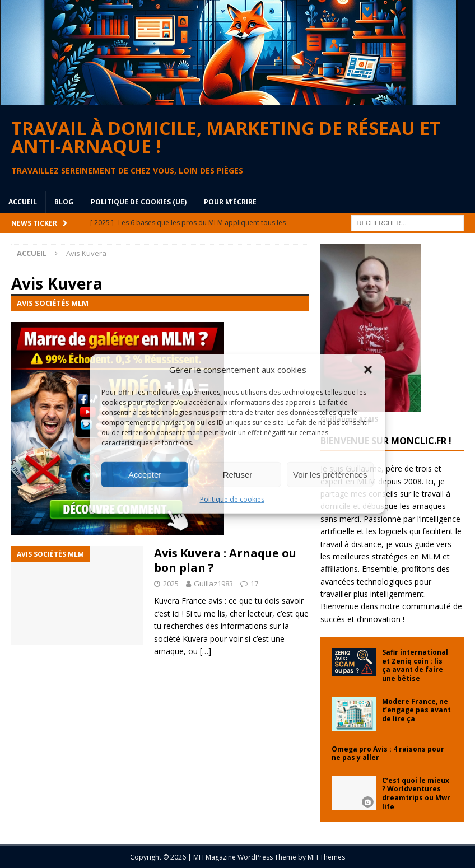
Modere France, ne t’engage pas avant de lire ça (416, 710)
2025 (171, 584)
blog (64, 202)
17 (254, 584)
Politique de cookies (232, 499)
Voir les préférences (330, 474)
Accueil (23, 202)
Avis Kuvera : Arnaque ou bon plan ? (225, 560)
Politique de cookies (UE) (139, 202)
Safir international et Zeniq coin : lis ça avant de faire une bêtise (415, 665)
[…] (206, 651)
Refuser (238, 474)
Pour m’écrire (230, 202)
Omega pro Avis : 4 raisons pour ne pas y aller (388, 753)
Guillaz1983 (213, 584)
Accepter (145, 474)
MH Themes (326, 857)
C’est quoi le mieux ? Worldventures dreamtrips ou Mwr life (416, 794)
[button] (368, 370)
